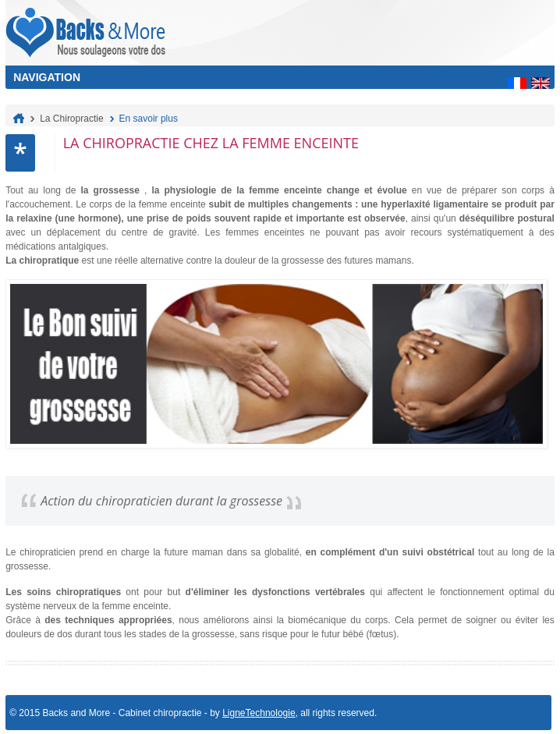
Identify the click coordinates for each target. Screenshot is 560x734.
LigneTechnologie (259, 713)
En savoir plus (149, 119)
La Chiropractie (71, 119)
